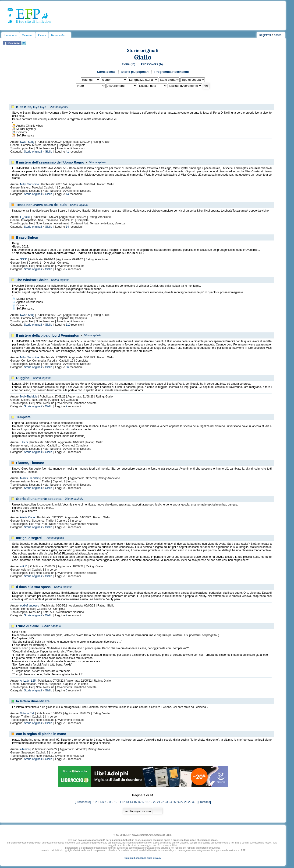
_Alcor (24, 442)
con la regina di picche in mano (41, 734)
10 (116, 802)
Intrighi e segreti (29, 538)
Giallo (143, 57)
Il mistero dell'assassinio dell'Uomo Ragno (50, 162)
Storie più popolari (135, 72)
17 (143, 802)
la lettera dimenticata (33, 701)
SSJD (24, 259)
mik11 (24, 566)
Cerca (42, 35)
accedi (278, 35)
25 (174, 802)
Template (23, 417)
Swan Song (27, 142)
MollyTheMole (29, 397)
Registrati (265, 35)
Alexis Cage (27, 517)
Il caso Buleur (27, 237)
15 (135, 802)
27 (182, 802)
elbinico (25, 749)
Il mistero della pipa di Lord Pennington (48, 335)
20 (155, 802)
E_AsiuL (25, 217)
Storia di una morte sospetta (39, 499)
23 (166, 802)
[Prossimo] (203, 802)
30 (194, 802)
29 (190, 802)
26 (178, 802)
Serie (129, 64)
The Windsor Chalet (32, 280)
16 (139, 802)
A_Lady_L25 (28, 681)
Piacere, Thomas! (30, 463)
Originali (27, 35)
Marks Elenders (30, 478)
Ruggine (23, 378)
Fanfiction (10, 35)
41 (67, 152)
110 (68, 325)
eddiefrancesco (30, 606)
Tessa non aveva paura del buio (41, 205)
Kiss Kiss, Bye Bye (31, 107)
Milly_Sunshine (30, 184)
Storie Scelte (106, 72)
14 (67, 194)
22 (162, 802)
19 (151, 802)
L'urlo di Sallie (28, 626)
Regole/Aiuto (60, 35)
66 (67, 367)
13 (127, 802)
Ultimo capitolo (59, 107)
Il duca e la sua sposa (33, 587)
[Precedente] (84, 802)
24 (170, 802)
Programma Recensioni (172, 72)
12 (123, 802)
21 (158, 802)
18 (147, 802)
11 (119, 802)
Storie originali (143, 51)
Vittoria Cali (27, 713)
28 (186, 802)
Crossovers (152, 64)
